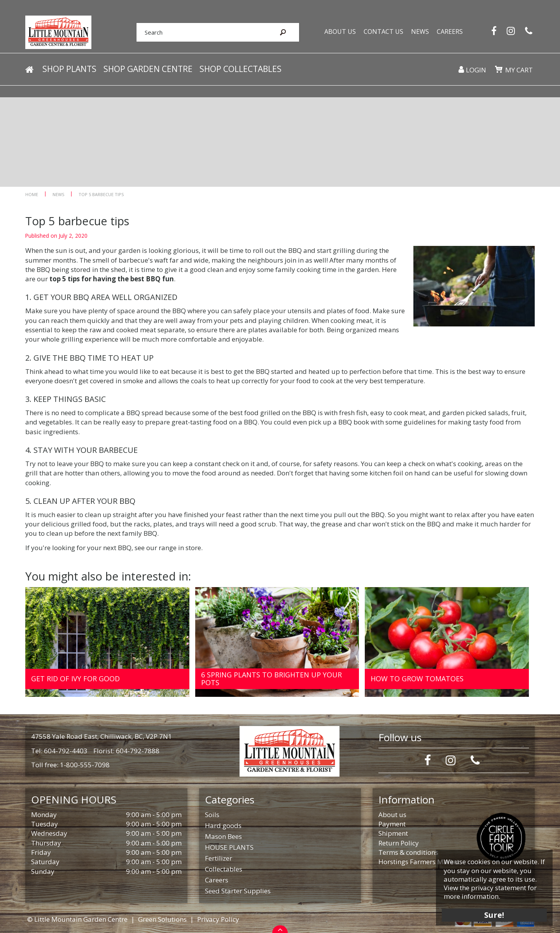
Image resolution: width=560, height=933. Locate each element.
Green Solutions (162, 919)
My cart (519, 70)
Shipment (393, 833)
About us (392, 815)
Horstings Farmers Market (419, 862)
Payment (392, 824)
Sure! (494, 915)
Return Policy (399, 843)
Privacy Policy (218, 919)
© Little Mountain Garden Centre (77, 919)
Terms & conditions (408, 852)
